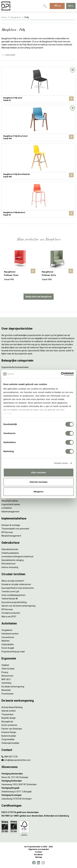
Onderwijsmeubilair (10, 743)
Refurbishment (8, 564)
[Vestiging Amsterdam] (38, 774)
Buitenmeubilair (9, 736)
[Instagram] (43, 863)
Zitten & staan (8, 669)
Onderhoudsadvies (10, 553)
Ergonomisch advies (11, 504)
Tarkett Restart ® (10, 599)
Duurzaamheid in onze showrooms (18, 588)
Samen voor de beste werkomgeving (18, 606)
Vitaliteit (5, 665)
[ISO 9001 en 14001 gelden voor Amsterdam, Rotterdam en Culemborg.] (38, 816)
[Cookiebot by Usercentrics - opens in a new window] (61, 374)
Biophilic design (9, 718)
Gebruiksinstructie (10, 549)
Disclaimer (38, 855)
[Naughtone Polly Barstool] (38, 199)
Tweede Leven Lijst (10, 591)
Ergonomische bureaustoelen (15, 367)
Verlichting (6, 683)
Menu (71, 6)
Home (4, 17)
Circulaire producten (11, 613)
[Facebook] (34, 863)
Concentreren (8, 637)
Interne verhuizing (10, 567)
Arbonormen (7, 676)
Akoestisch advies (10, 501)
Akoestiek (6, 690)
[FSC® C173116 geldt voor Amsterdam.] (38, 812)
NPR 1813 (6, 679)
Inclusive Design (9, 732)
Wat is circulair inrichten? (13, 581)
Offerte (57, 6)
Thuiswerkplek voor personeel (15, 529)
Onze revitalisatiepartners (13, 595)
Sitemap (38, 857)
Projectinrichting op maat (13, 652)
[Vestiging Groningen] (38, 795)
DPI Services (7, 532)
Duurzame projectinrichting (14, 602)
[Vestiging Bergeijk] (38, 788)
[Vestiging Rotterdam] (38, 781)
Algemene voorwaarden (39, 849)
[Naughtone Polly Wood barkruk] (38, 161)
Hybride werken (9, 711)
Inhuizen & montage (11, 525)
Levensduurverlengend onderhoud (17, 556)
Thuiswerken (7, 714)
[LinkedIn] (38, 863)
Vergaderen (7, 630)
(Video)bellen (8, 644)
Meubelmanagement (11, 536)
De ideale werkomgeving (13, 687)
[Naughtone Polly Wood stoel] (38, 123)
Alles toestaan (39, 472)
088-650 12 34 (9, 757)
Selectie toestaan (38, 482)
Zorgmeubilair (8, 739)
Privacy (5, 672)
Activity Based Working (12, 707)
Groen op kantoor (9, 725)
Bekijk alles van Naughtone (39, 297)
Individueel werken (10, 634)
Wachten (6, 641)
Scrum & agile (8, 648)
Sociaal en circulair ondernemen (16, 584)
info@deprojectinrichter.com (16, 760)
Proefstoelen (8, 694)
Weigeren (38, 492)
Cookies (39, 852)
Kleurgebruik (7, 722)
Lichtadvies (7, 508)
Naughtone (16, 17)
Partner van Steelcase (12, 729)
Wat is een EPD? (9, 617)
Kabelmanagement (10, 512)
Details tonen (61, 463)
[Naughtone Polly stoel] (38, 85)
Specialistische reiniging (12, 560)
